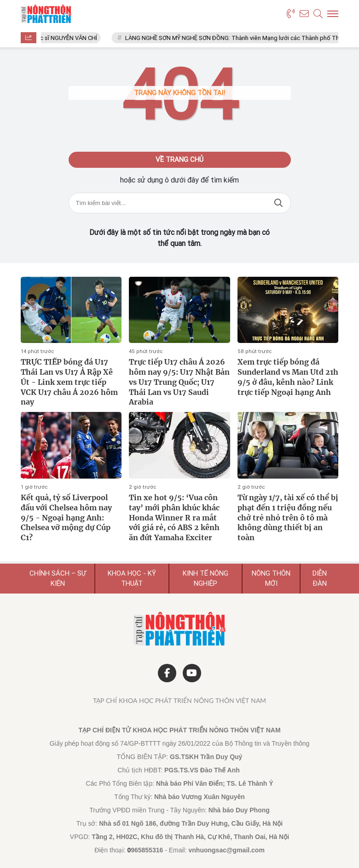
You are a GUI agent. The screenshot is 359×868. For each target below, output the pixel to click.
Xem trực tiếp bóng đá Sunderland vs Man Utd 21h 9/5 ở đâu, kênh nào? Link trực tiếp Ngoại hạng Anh (288, 377)
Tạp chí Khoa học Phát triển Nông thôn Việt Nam (179, 701)
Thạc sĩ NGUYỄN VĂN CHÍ (67, 38)
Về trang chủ (179, 160)
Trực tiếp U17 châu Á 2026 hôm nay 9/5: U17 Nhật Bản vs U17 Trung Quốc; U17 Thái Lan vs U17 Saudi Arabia (179, 382)
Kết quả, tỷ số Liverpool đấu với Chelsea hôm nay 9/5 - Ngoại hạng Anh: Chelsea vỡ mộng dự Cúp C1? (66, 517)
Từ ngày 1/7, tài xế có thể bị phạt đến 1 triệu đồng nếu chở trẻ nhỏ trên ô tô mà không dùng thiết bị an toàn (288, 517)
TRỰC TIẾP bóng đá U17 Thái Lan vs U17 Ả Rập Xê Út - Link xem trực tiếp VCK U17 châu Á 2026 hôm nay (69, 382)
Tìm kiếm (278, 203)
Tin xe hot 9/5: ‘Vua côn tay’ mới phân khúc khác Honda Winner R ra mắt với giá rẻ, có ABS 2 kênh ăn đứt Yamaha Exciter (174, 517)
